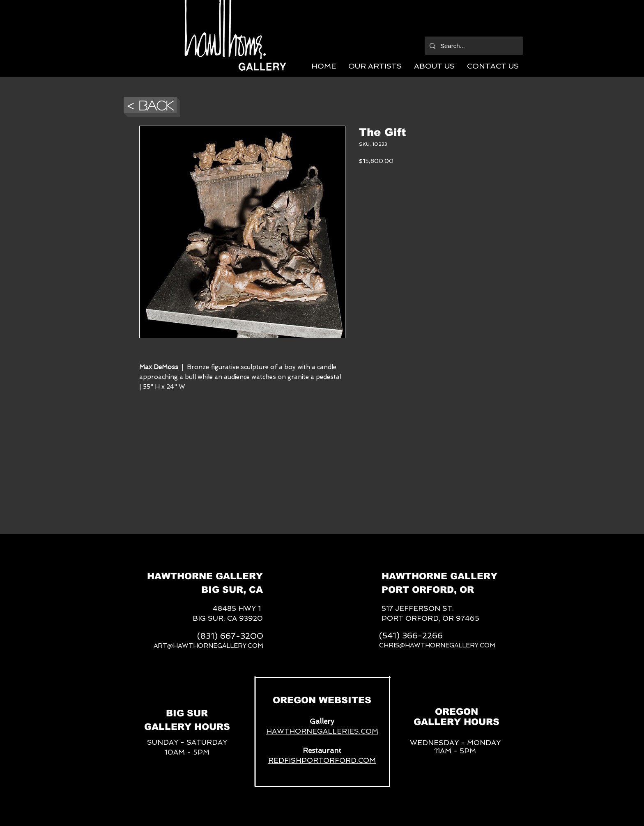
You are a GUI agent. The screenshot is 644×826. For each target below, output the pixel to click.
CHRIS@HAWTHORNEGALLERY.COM (437, 645)
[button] (375, 66)
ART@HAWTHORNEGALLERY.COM (208, 646)
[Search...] (473, 46)
